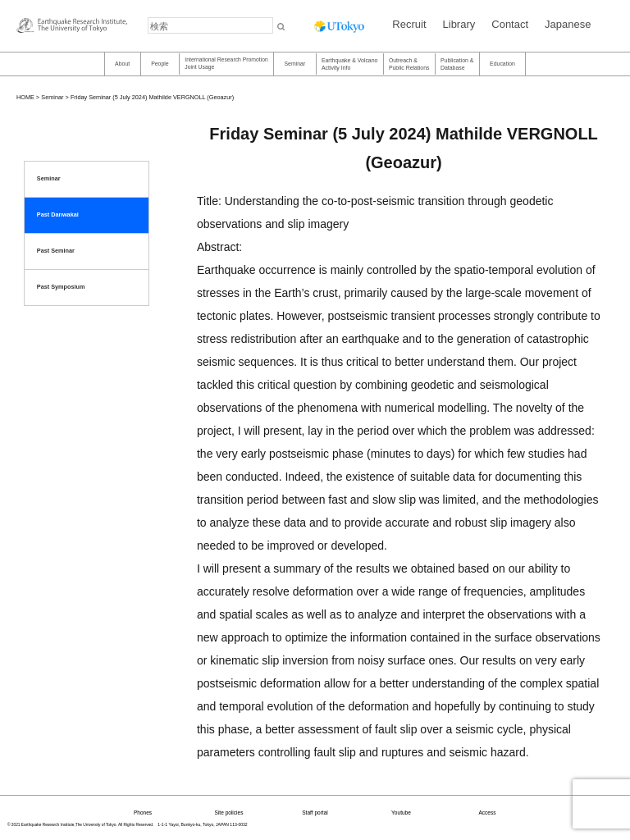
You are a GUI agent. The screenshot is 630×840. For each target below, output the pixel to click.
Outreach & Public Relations (409, 64)
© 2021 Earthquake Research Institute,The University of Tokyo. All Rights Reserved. (80, 825)
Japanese (568, 24)
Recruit (409, 24)
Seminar (294, 64)
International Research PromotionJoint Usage (226, 63)
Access (487, 813)
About (122, 64)
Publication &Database (457, 64)
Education (502, 64)
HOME (25, 97)
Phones (143, 813)
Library (459, 24)
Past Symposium (61, 287)
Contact (510, 24)
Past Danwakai (58, 215)
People (160, 64)
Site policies (229, 813)
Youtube (401, 813)
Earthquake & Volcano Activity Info (350, 64)
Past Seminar (56, 251)
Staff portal (315, 813)
